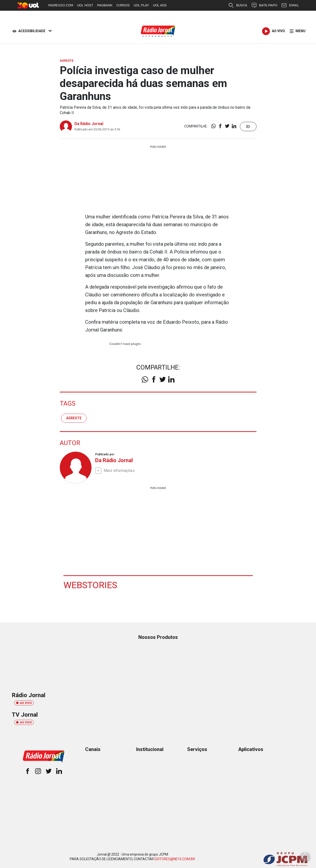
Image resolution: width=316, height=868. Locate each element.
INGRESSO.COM (61, 5)
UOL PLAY (141, 5)
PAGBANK (105, 5)
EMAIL (290, 5)
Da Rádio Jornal (89, 124)
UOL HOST (85, 5)
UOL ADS (160, 5)
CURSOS (123, 5)
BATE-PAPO (264, 5)
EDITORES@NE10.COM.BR (175, 859)
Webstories (91, 585)
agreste (74, 418)
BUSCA (238, 5)
